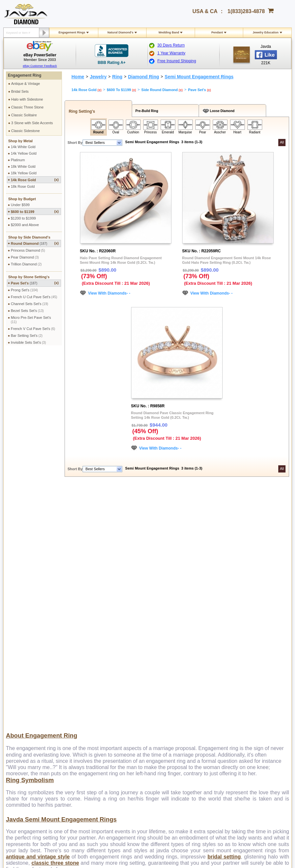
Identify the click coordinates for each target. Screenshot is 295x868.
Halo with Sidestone (27, 99)
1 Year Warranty (171, 53)
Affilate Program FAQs (255, 677)
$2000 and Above (25, 225)
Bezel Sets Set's (27, 311)
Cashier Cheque (194, 677)
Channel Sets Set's (29, 304)
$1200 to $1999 (23, 218)
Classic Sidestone (25, 131)
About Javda (247, 659)
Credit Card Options (197, 671)
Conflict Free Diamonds (144, 716)
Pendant (217, 32)
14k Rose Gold (35, 180)
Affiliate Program (250, 671)
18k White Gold (23, 166)
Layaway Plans (193, 689)
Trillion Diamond (26, 264)
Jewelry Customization (87, 698)
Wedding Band (169, 32)
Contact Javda (248, 665)
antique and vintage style (38, 616)
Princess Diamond (28, 250)
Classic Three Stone (27, 107)
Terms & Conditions (85, 671)
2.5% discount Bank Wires (202, 665)
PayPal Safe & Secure (199, 695)
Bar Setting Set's (27, 336)
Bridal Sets (20, 91)
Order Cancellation (29, 716)
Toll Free (140, 659)
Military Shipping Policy (32, 671)
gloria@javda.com (185, 761)
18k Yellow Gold (24, 173)
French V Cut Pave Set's (33, 329)
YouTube (244, 712)
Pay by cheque (193, 659)
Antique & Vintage (26, 84)
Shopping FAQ (81, 728)
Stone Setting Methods (143, 710)
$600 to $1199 (35, 212)
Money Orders (192, 683)
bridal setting (224, 616)
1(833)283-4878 (246, 11)
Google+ (244, 718)
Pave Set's (35, 283)
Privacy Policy (80, 659)
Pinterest (244, 701)
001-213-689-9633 (195, 846)
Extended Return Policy (32, 710)
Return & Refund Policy (32, 698)
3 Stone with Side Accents (32, 123)
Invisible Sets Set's (28, 342)
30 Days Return (171, 45)
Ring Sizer (78, 722)
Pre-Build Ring (146, 111)
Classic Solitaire (24, 115)
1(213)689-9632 (133, 767)
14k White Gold (23, 147)
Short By (75, 143)
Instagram (245, 695)
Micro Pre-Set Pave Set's (31, 320)
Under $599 (20, 205)
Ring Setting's (81, 111)
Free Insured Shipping (177, 61)
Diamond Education (141, 692)
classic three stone (55, 622)
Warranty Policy (26, 722)
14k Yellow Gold (24, 153)
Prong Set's (24, 290)
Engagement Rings (72, 32)
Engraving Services (85, 704)
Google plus (150, 795)
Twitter (242, 706)
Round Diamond (35, 243)
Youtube (168, 795)
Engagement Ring (25, 75)
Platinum (18, 160)
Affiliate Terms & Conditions (259, 683)
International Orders (29, 665)
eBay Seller (246, 724)
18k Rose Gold (23, 186)
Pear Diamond (25, 257)
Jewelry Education (266, 32)
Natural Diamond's (120, 32)
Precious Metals (138, 704)
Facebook (245, 689)
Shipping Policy (26, 659)
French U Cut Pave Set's (34, 297)
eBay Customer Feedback (40, 66)
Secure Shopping (83, 665)
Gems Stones (136, 698)
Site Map (76, 734)
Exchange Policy (27, 704)
